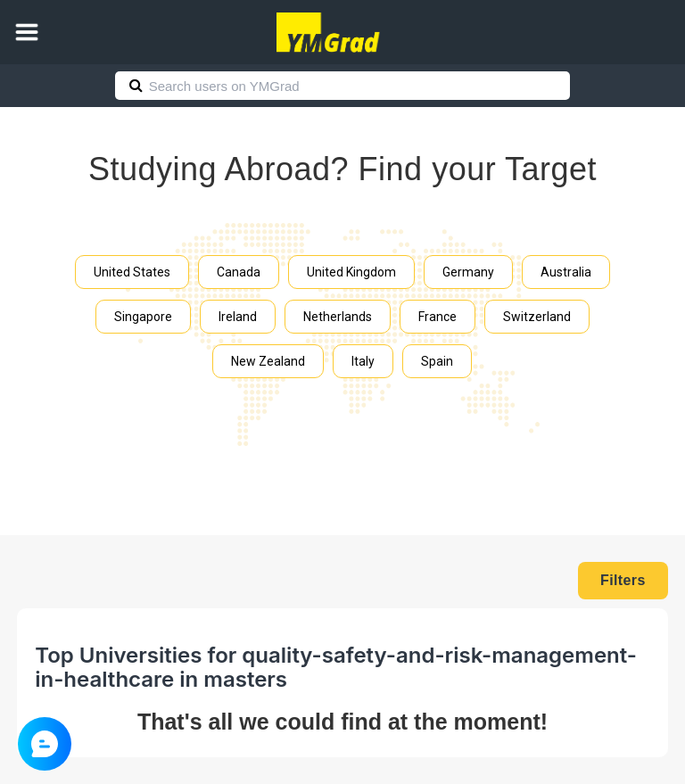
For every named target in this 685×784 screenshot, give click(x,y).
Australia (566, 272)
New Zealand (268, 361)
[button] (27, 32)
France (437, 317)
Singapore (143, 317)
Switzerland (537, 317)
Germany (468, 272)
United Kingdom (351, 272)
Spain (437, 361)
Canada (239, 272)
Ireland (238, 317)
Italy (363, 361)
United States (132, 272)
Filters (623, 580)
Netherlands (338, 317)
